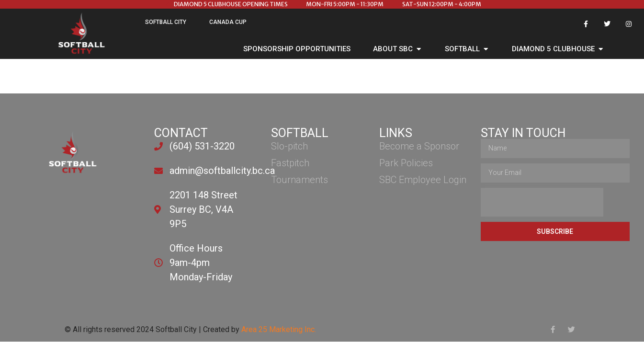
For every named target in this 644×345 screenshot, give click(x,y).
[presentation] (542, 202)
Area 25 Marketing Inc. (279, 329)
